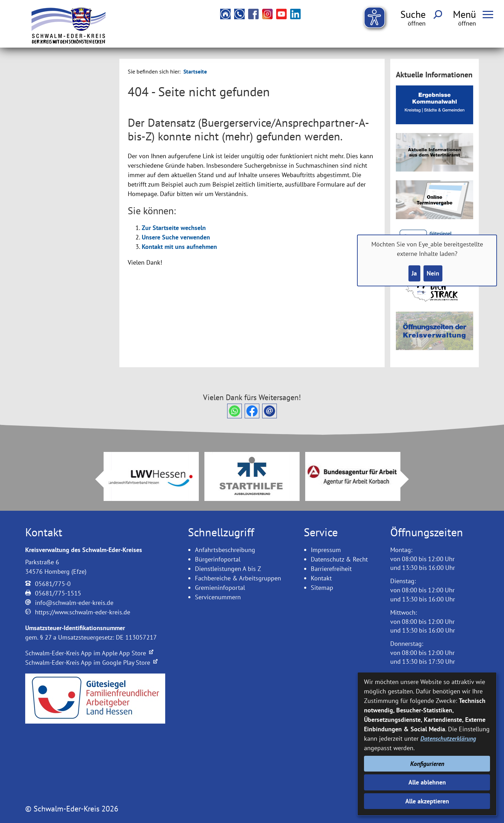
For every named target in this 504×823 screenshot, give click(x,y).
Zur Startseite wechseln (174, 228)
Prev (95, 479)
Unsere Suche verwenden (176, 237)
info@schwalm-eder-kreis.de (74, 603)
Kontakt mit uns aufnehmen (179, 247)
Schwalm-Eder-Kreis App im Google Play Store (91, 662)
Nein (433, 273)
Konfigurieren (427, 764)
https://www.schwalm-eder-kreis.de (83, 612)
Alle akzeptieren (427, 801)
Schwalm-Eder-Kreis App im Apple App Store (89, 653)
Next (409, 479)
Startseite (195, 71)
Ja (414, 273)
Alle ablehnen (427, 782)
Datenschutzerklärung (448, 738)
